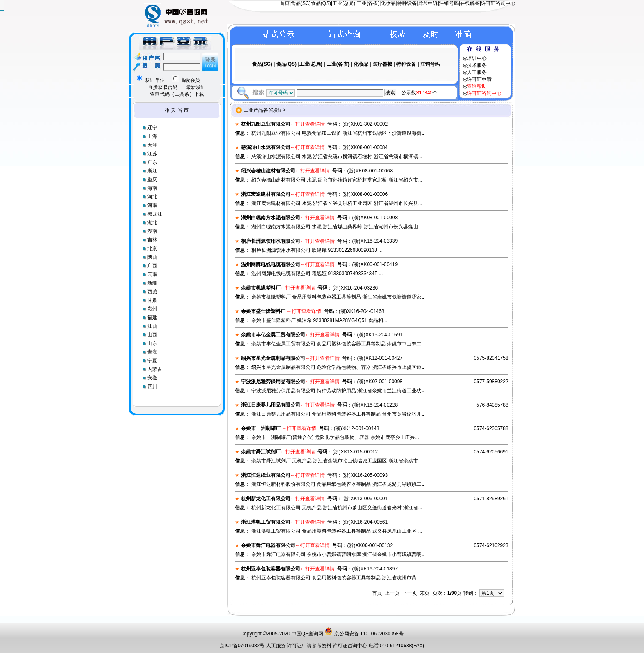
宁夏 (152, 361)
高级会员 (186, 80)
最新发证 (196, 87)
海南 (152, 188)
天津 (152, 145)
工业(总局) (344, 3)
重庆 (152, 179)
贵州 (152, 309)
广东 (152, 162)
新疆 (152, 283)
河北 (152, 197)
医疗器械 (382, 64)
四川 (152, 386)
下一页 (410, 593)
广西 (152, 266)
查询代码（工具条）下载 (177, 94)
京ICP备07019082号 (242, 646)
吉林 (152, 240)
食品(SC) (301, 3)
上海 (152, 136)
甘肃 (152, 300)
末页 (425, 593)
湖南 (152, 231)
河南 (152, 205)
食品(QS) (321, 3)
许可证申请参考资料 (310, 646)
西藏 (152, 292)
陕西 (152, 257)
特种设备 (407, 3)
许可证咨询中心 (498, 3)
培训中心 (477, 58)
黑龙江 (155, 214)
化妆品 (388, 3)
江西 (152, 326)
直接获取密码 (163, 87)
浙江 (152, 171)
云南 (152, 274)
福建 (152, 317)
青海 (152, 352)
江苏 (152, 154)
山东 (152, 343)
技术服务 (477, 65)
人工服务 (477, 72)
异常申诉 (428, 3)
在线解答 (470, 3)
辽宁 (152, 128)
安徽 (152, 378)
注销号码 (449, 3)
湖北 (152, 223)
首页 (285, 3)
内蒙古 (155, 369)
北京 (152, 248)
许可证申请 (479, 79)
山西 (152, 335)
